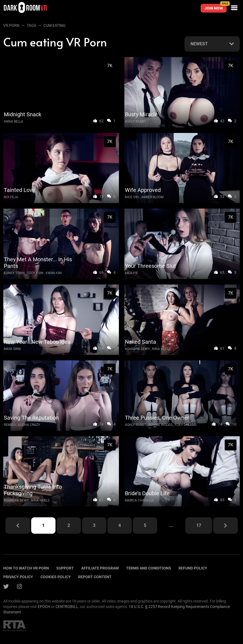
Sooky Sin (35, 273)
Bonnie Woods (160, 425)
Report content (95, 577)
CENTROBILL (67, 607)
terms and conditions (149, 568)
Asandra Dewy (137, 349)
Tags (31, 25)
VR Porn (11, 25)
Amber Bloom (152, 197)
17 (199, 525)
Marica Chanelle (140, 500)
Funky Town (14, 273)
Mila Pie (131, 273)
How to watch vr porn (26, 568)
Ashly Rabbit (136, 121)
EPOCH (44, 607)
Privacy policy (18, 577)
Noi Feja (11, 197)
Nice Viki (132, 197)
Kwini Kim (54, 273)
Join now (216, 7)
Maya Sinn (12, 349)
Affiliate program (100, 568)
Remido (10, 425)
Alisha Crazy (29, 425)
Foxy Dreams (186, 425)
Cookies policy (56, 577)
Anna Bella (14, 121)
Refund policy (193, 568)
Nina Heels (161, 349)
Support (65, 568)
